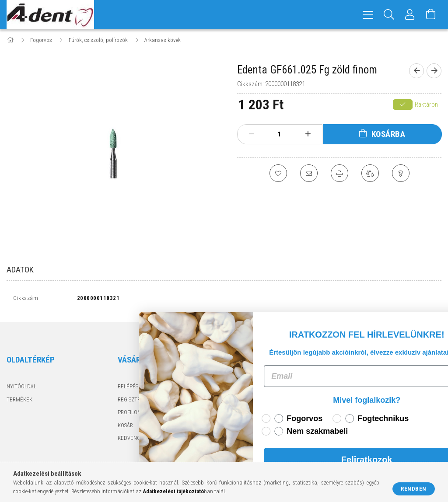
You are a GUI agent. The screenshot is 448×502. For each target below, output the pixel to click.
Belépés (128, 386)
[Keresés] (389, 15)
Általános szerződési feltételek (271, 386)
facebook (345, 428)
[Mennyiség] (280, 134)
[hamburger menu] (368, 15)
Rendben (414, 489)
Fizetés (238, 412)
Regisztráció (135, 399)
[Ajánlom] (309, 173)
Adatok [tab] (20, 270)
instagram (362, 428)
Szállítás (240, 425)
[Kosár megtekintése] (431, 15)
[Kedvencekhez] (278, 173)
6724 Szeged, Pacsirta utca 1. (384, 386)
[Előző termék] (416, 71)
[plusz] (308, 134)
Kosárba (388, 134)
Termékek (19, 399)
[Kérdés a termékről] (401, 173)
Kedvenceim (133, 438)
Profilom (130, 412)
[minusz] (252, 134)
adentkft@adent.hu (374, 412)
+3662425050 (362, 399)
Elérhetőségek (248, 438)
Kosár (125, 425)
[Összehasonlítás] (370, 173)
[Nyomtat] (339, 173)
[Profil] (410, 15)
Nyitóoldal (21, 386)
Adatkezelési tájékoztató (262, 399)
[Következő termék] (434, 71)
